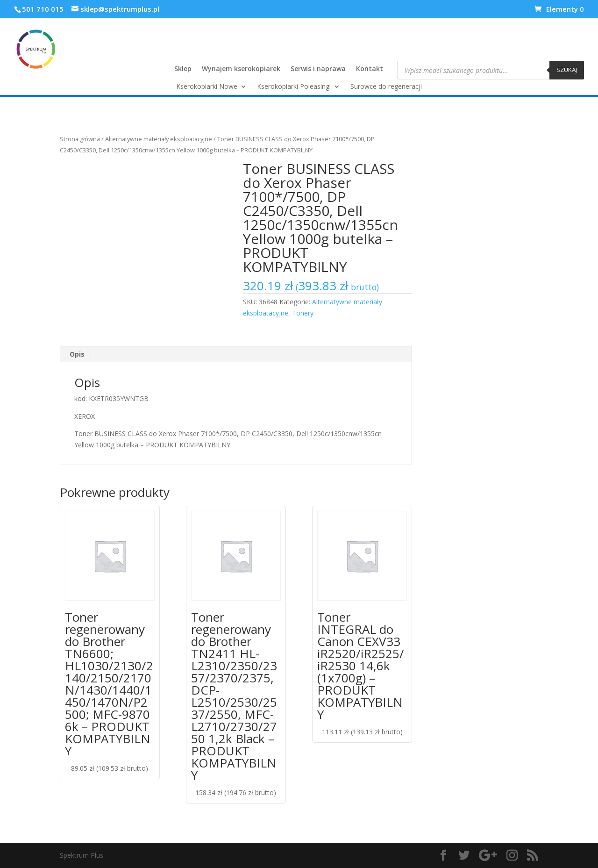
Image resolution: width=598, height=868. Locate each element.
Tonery (303, 313)
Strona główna (80, 139)
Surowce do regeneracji (386, 87)
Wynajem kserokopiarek (241, 69)
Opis (77, 354)
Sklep (183, 69)
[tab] (77, 354)
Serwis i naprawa (318, 69)
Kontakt (370, 69)
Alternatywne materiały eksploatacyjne (159, 139)
